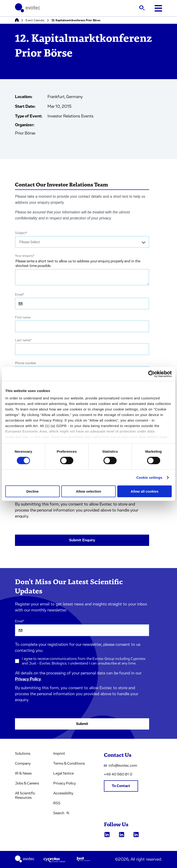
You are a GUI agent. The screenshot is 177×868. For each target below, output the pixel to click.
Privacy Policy (28, 679)
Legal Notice (63, 773)
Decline (32, 491)
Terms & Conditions (69, 763)
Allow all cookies (145, 491)
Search (61, 813)
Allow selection (88, 491)
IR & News (23, 773)
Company (23, 763)
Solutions (23, 754)
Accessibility (63, 793)
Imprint (59, 754)
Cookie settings (149, 477)
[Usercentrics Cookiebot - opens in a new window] (152, 374)
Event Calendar (35, 20)
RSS (57, 803)
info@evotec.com (121, 766)
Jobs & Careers (27, 783)
